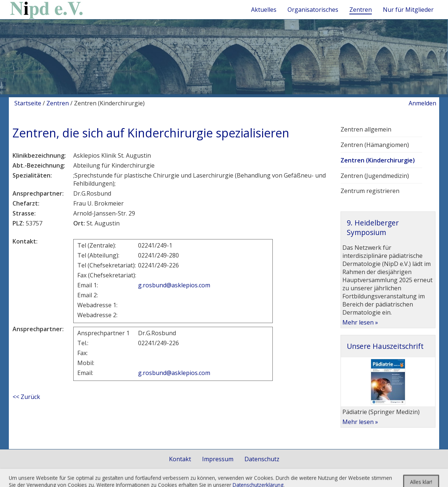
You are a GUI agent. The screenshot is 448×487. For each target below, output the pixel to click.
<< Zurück (26, 397)
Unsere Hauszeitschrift (385, 346)
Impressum (218, 459)
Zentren (58, 103)
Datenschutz (262, 459)
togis (232, 479)
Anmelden (422, 103)
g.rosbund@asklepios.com (174, 285)
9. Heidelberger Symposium (373, 227)
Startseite (28, 103)
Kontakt (180, 459)
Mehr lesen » (360, 322)
